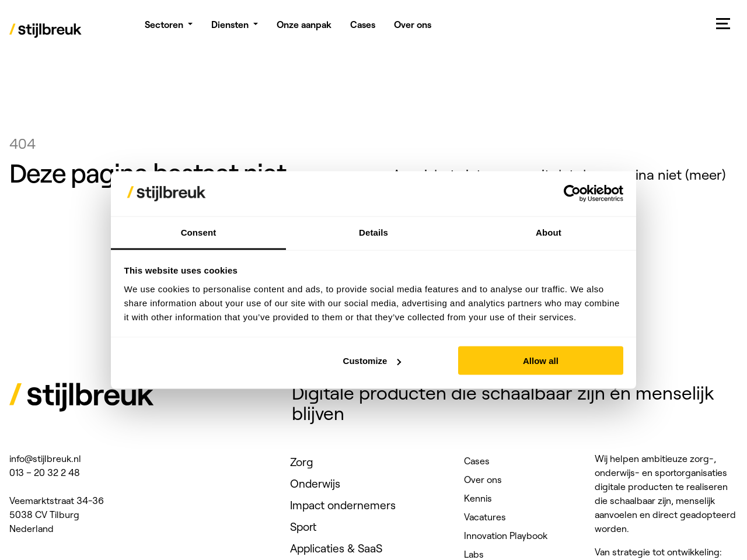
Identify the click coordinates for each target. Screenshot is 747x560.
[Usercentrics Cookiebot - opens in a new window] (572, 194)
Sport (303, 527)
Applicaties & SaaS (336, 548)
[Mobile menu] (724, 23)
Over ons (483, 480)
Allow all (541, 361)
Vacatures (485, 517)
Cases (477, 461)
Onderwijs (315, 484)
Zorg (302, 462)
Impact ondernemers (343, 505)
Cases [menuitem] (363, 29)
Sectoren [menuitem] (164, 29)
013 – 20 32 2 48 (45, 473)
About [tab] (549, 232)
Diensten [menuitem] (230, 29)
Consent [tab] (199, 232)
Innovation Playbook (506, 535)
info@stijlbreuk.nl (45, 459)
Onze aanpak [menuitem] (304, 29)
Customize (372, 361)
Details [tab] (373, 232)
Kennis (478, 498)
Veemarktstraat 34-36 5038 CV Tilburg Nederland (57, 514)
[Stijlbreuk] (46, 32)
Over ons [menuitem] (413, 29)
